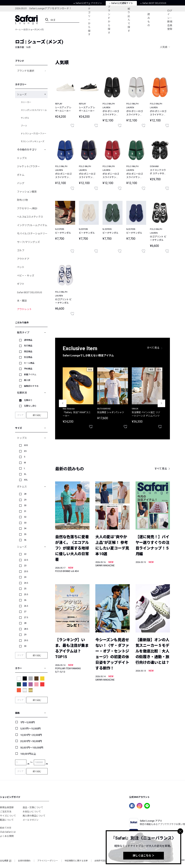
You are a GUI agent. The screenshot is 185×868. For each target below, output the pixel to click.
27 (25, 612)
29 (25, 500)
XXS (26, 445)
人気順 (164, 47)
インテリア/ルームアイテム (32, 225)
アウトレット (24, 309)
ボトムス (22, 487)
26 (25, 600)
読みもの (149, 20)
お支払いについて (32, 812)
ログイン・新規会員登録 (170, 20)
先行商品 (28, 346)
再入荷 (27, 380)
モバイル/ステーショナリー (32, 234)
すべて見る (153, 348)
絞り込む (37, 415)
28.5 (26, 629)
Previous (63, 403)
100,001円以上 (28, 754)
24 (25, 577)
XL (25, 474)
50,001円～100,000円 (32, 748)
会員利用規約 (24, 861)
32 (25, 517)
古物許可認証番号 (103, 861)
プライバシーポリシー (48, 861)
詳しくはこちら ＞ (144, 856)
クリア (20, 415)
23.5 (26, 571)
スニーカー (26, 102)
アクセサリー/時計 (27, 208)
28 (25, 494)
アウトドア (23, 259)
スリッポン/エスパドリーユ (34, 110)
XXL (26, 480)
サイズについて (8, 816)
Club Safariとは (8, 832)
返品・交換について (33, 807)
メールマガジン (31, 820)
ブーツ (24, 126)
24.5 (26, 583)
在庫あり (28, 400)
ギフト (21, 284)
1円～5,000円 (27, 722)
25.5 (26, 594)
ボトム (21, 175)
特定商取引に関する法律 (76, 861)
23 (25, 566)
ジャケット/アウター (28, 166)
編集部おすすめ (31, 386)
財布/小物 (22, 200)
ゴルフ (21, 250)
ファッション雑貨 (27, 192)
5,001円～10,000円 (30, 729)
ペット (21, 267)
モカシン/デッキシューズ (33, 142)
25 (25, 589)
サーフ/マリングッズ (28, 242)
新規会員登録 (7, 807)
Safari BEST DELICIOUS (30, 292)
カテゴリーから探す (89, 20)
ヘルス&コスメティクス (30, 217)
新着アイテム (30, 375)
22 (25, 554)
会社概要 (6, 861)
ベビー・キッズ (26, 276)
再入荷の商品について (34, 816)
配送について (7, 820)
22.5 (26, 560)
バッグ (21, 183)
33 (25, 523)
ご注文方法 (6, 812)
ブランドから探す (109, 20)
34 (25, 528)
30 (25, 505)
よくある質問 (7, 836)
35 (25, 534)
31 (25, 511)
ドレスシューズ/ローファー (34, 134)
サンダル (25, 118)
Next (161, 403)
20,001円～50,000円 (31, 741)
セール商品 (29, 363)
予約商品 (28, 369)
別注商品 (28, 357)
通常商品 (28, 340)
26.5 (26, 606)
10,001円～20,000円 (31, 735)
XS (25, 451)
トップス (22, 158)
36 (25, 540)
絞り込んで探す (129, 20)
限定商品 (28, 352)
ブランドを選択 (26, 71)
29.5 (26, 640)
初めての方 (6, 828)
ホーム (18, 30)
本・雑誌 (22, 301)
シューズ (22, 94)
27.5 (26, 617)
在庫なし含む (30, 406)
